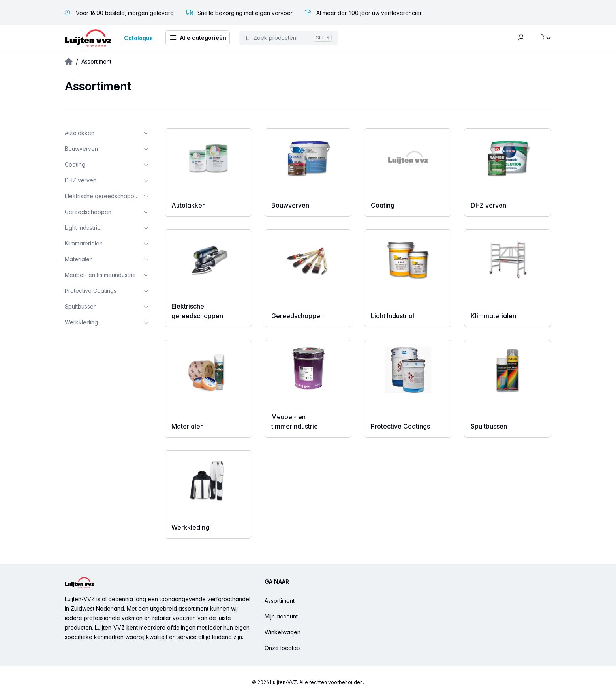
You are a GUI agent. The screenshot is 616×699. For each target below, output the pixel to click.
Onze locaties (283, 648)
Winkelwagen (283, 632)
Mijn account (281, 616)
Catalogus (138, 38)
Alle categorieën (198, 38)
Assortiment (280, 601)
